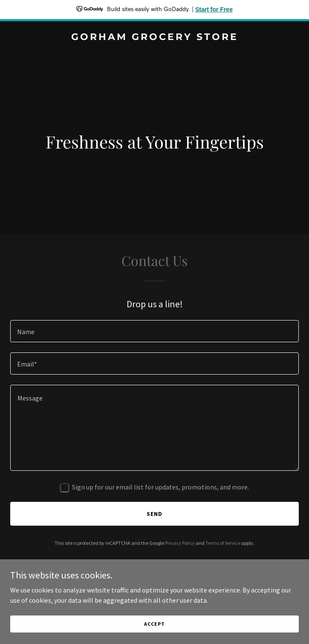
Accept (154, 630)
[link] (154, 37)
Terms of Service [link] (223, 543)
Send (154, 514)
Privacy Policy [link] (180, 543)
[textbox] (154, 331)
